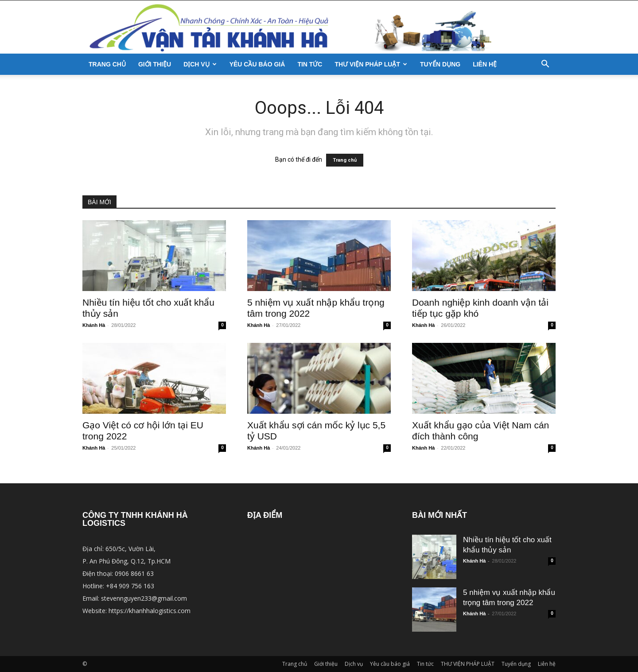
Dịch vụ (200, 64)
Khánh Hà (94, 325)
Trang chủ (107, 64)
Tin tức (310, 64)
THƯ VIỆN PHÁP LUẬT (371, 64)
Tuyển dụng (440, 64)
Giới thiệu (155, 64)
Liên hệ (485, 64)
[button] (545, 65)
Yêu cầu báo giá (257, 64)
